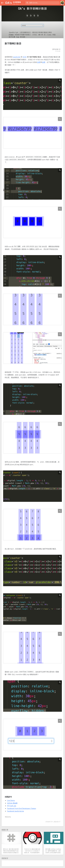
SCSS (25, 57)
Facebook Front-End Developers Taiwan (22, 808)
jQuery (8, 817)
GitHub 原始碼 (12, 803)
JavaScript (17, 57)
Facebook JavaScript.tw (15, 811)
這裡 (39, 62)
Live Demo (11, 800)
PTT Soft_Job (12, 806)
